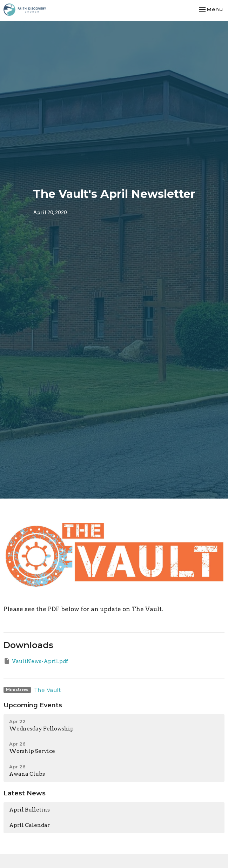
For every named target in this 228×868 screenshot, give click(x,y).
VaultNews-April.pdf (36, 661)
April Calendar (29, 825)
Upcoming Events (33, 705)
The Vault (48, 690)
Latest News (25, 793)
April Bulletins (29, 810)
